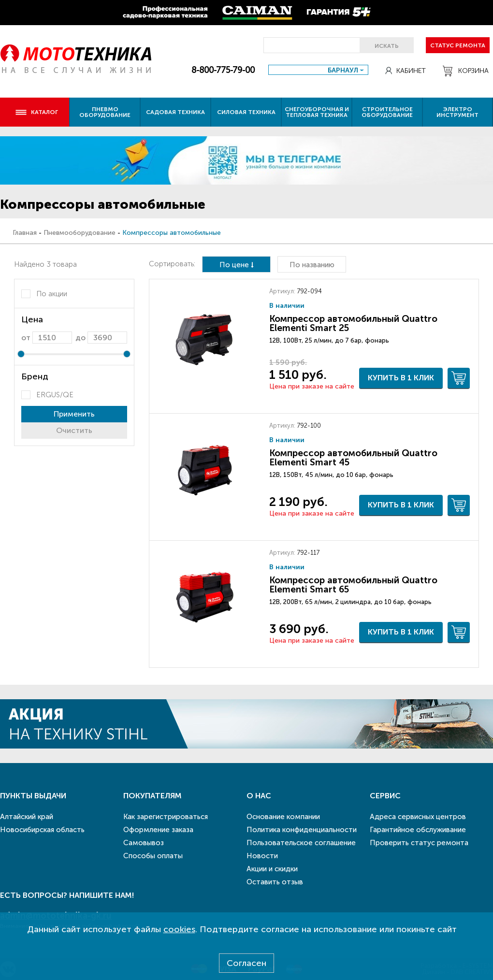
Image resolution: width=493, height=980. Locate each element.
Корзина (466, 71)
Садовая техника (175, 112)
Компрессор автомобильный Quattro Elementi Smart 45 (353, 458)
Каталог (36, 112)
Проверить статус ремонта (419, 843)
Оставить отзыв (275, 882)
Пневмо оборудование (105, 112)
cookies (179, 929)
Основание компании (283, 817)
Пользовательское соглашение (301, 843)
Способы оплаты (153, 856)
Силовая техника (246, 112)
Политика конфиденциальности (302, 830)
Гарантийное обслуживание (418, 830)
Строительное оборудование (387, 112)
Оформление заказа (158, 830)
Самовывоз (144, 843)
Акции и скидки (272, 869)
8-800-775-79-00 (223, 70)
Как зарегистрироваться (166, 817)
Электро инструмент (457, 112)
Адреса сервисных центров (418, 817)
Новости (262, 856)
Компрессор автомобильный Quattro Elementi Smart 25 (353, 323)
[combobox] (318, 70)
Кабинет (406, 71)
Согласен (246, 963)
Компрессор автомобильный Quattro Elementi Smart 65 (353, 585)
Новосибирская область (42, 830)
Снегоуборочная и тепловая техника (317, 112)
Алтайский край (27, 817)
